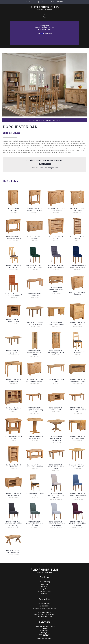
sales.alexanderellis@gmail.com (47, 168)
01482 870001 (46, 164)
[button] (44, 16)
